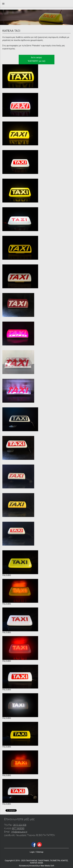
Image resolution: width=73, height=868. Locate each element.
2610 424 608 (20, 825)
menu (3, 4)
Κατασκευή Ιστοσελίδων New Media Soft (37, 866)
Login (32, 852)
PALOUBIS (7, 575)
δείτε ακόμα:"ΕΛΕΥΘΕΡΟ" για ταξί (36, 59)
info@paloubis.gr (19, 832)
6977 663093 (18, 828)
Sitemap (40, 852)
